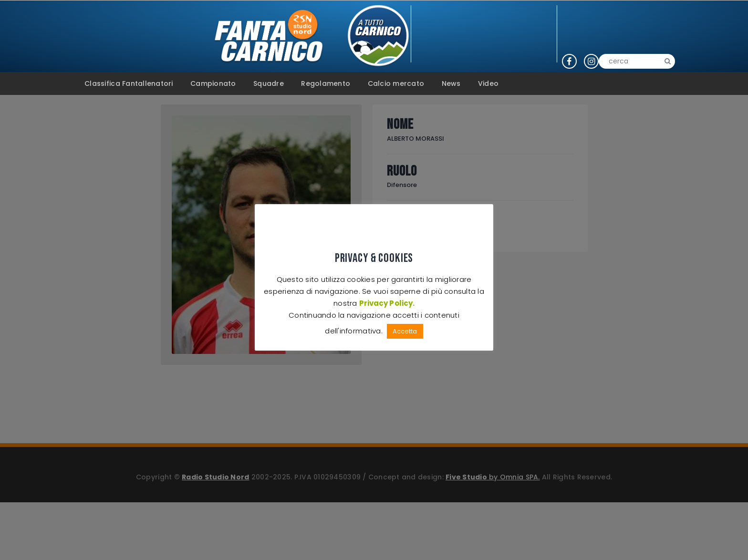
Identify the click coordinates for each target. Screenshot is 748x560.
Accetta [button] (405, 331)
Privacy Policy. (387, 303)
